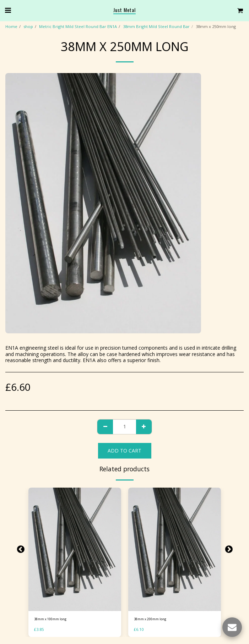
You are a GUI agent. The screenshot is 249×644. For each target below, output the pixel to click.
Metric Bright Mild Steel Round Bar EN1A (78, 26)
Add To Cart (124, 451)
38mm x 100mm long (50, 619)
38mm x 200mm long (150, 619)
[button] (8, 10)
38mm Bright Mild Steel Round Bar (156, 26)
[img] (75, 549)
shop (28, 26)
